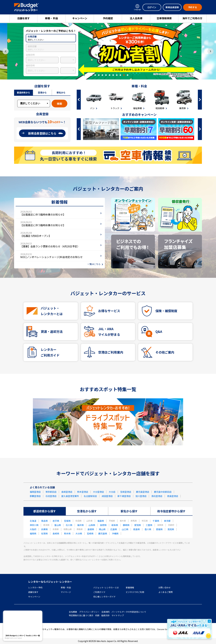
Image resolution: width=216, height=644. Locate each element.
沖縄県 (115, 533)
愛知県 (138, 525)
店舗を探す (23, 18)
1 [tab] (88, 75)
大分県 (79, 533)
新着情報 (130, 587)
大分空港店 (98, 492)
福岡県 (33, 533)
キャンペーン (80, 18)
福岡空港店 (35, 492)
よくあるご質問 (166, 592)
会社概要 (73, 612)
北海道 (33, 521)
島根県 (91, 529)
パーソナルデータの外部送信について (129, 612)
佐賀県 (44, 533)
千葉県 (156, 521)
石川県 (69, 525)
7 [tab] (110, 75)
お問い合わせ (165, 587)
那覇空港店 (35, 496)
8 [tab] (113, 75)
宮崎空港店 (126, 492)
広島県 (114, 529)
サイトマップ (118, 615)
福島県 (101, 521)
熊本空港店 (83, 492)
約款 (97, 615)
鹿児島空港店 (143, 492)
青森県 (44, 521)
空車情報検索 (164, 18)
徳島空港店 (173, 496)
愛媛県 (159, 529)
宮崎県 (90, 533)
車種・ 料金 (51, 18)
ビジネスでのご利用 (135, 592)
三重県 (149, 525)
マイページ (66, 592)
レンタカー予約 (35, 587)
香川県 (148, 529)
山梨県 (92, 525)
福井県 (80, 525)
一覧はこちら (94, 264)
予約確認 (108, 18)
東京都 (167, 521)
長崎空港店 (67, 492)
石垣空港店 (51, 496)
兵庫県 (44, 529)
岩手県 (56, 521)
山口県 (125, 529)
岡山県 (102, 529)
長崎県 (56, 533)
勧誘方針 (105, 615)
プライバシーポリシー (89, 612)
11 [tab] (124, 75)
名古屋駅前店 (90, 496)
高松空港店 (157, 496)
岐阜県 (115, 525)
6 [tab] (106, 75)
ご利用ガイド (99, 592)
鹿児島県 (103, 533)
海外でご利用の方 (192, 18)
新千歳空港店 (124, 496)
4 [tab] (99, 75)
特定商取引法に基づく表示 (81, 615)
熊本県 (67, 533)
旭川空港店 (141, 496)
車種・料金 (66, 587)
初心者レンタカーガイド (104, 597)
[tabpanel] (108, 51)
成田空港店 (107, 496)
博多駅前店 (51, 492)
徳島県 (136, 529)
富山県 (58, 525)
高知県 (171, 529)
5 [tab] (102, 75)
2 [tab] (92, 75)
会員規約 (105, 612)
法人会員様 (136, 18)
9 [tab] (117, 75)
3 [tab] (95, 75)
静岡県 (126, 525)
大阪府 (33, 529)
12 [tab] (128, 75)
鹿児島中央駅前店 (163, 492)
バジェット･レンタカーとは (106, 587)
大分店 (112, 492)
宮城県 (67, 521)
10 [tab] (120, 75)
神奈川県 (34, 525)
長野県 (103, 525)
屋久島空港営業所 (70, 496)
